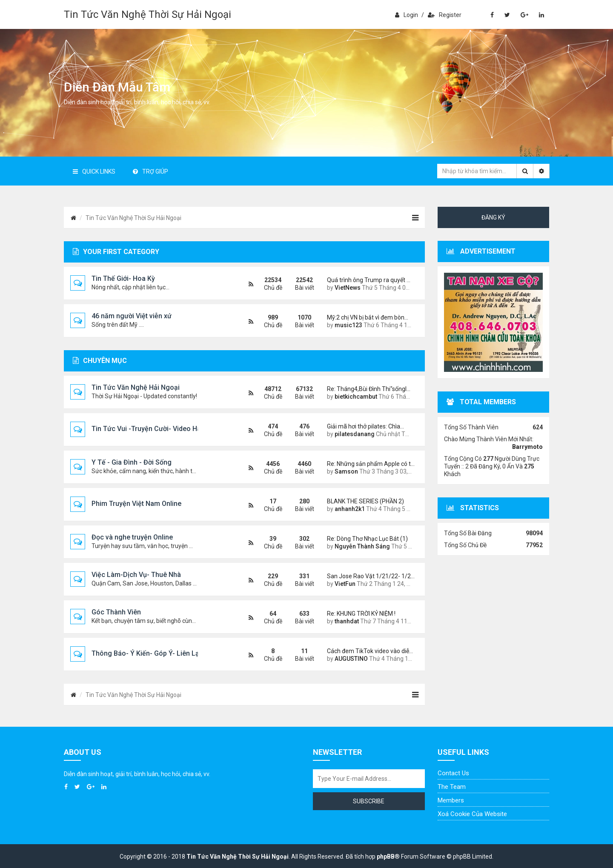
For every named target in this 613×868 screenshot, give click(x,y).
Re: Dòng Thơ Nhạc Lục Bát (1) (367, 539)
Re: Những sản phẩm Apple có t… (370, 464)
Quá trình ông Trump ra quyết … (369, 280)
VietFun (345, 584)
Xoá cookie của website (472, 814)
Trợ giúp (150, 171)
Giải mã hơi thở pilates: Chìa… (365, 426)
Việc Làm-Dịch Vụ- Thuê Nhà (136, 575)
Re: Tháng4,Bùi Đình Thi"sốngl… (369, 389)
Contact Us (453, 773)
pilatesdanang (355, 434)
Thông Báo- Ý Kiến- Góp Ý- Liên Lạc (147, 653)
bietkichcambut (356, 397)
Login (407, 15)
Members (451, 800)
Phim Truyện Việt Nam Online (136, 504)
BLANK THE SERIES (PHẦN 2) (365, 501)
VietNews (348, 288)
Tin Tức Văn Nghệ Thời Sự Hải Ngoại (148, 14)
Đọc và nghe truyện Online (132, 537)
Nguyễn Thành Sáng (362, 546)
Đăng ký (493, 217)
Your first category (116, 252)
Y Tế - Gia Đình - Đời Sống (132, 462)
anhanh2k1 (350, 509)
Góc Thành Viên (116, 612)
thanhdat (347, 621)
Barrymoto (527, 447)
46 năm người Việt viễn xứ (132, 316)
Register (445, 15)
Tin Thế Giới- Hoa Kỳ (123, 278)
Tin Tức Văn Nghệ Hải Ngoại (136, 387)
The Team (452, 787)
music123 (348, 325)
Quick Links (94, 171)
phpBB (386, 857)
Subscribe (369, 801)
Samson (346, 471)
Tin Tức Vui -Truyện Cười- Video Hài (147, 429)
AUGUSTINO (351, 659)
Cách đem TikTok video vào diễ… (370, 651)
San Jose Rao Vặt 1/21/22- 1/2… (370, 576)
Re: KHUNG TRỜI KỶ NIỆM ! (361, 614)
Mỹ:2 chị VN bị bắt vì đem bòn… (368, 317)
